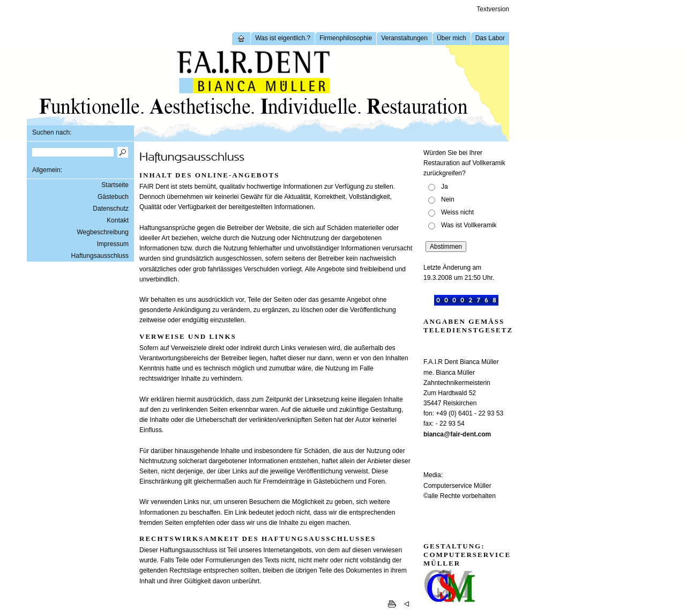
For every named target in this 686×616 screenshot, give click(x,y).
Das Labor (490, 38)
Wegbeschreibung (103, 232)
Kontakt (118, 220)
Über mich (452, 38)
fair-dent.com (471, 434)
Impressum (113, 244)
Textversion (493, 9)
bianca (434, 434)
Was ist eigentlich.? (283, 38)
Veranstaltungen (404, 38)
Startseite (115, 185)
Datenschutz (111, 209)
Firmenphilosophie (346, 38)
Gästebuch (113, 197)
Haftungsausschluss (100, 256)
